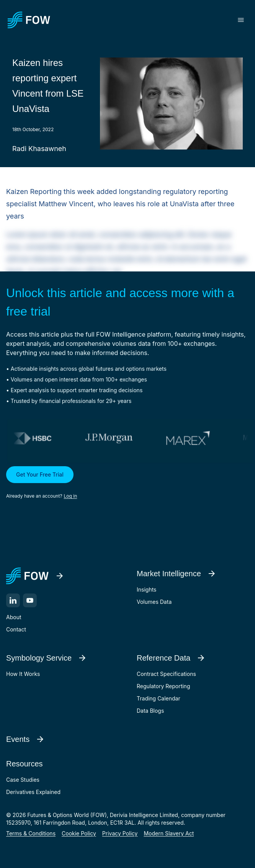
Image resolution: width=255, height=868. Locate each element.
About (14, 617)
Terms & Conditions (31, 833)
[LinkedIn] (13, 600)
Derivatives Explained (33, 792)
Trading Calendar (159, 698)
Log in (71, 496)
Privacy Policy (120, 833)
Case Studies (23, 780)
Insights (147, 589)
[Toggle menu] (241, 20)
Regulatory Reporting (163, 686)
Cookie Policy (79, 833)
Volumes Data (154, 602)
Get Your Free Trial (40, 474)
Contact (16, 629)
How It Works (23, 674)
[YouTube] (30, 600)
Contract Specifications (166, 674)
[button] (127, 483)
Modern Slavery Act (169, 833)
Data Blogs (150, 711)
